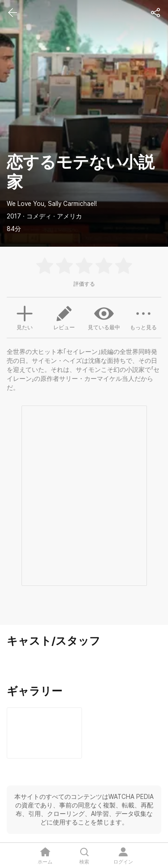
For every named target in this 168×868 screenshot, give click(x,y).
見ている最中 (104, 317)
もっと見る (143, 317)
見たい (25, 317)
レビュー (64, 317)
